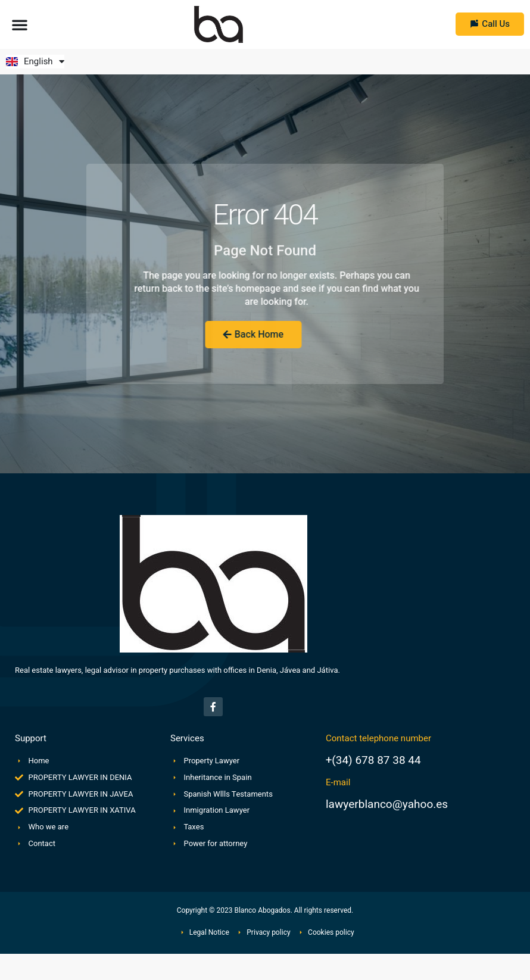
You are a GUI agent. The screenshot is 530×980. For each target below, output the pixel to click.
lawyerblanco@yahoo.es (387, 804)
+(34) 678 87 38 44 (373, 760)
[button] (20, 24)
